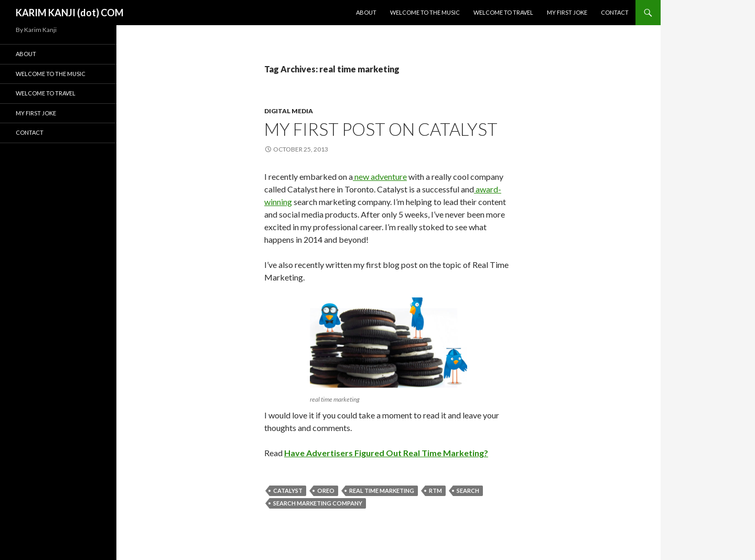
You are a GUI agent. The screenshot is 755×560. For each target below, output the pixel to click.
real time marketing (382, 491)
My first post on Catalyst (381, 129)
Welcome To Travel (503, 12)
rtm (435, 491)
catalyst (288, 491)
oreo (326, 491)
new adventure (380, 176)
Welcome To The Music (425, 12)
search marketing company (318, 503)
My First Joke (567, 12)
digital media (289, 111)
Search (468, 491)
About (366, 12)
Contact (615, 12)
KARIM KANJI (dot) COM (70, 13)
